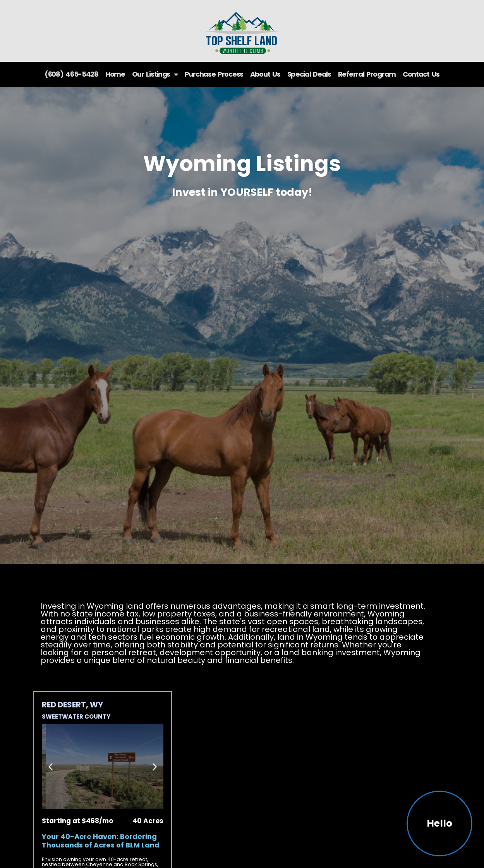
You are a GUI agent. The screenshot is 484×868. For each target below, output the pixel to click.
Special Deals (309, 74)
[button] (51, 766)
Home (115, 74)
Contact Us (421, 74)
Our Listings (155, 74)
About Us (265, 74)
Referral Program (367, 74)
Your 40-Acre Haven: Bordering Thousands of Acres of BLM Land (101, 841)
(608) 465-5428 (71, 74)
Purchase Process (214, 74)
